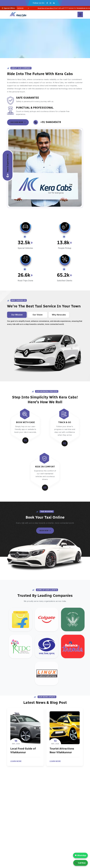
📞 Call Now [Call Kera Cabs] (81, 863)
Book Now (45, 531)
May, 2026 (16, 742)
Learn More (16, 761)
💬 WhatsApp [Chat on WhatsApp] (80, 855)
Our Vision (38, 315)
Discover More (18, 122)
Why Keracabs (59, 315)
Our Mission (17, 315)
